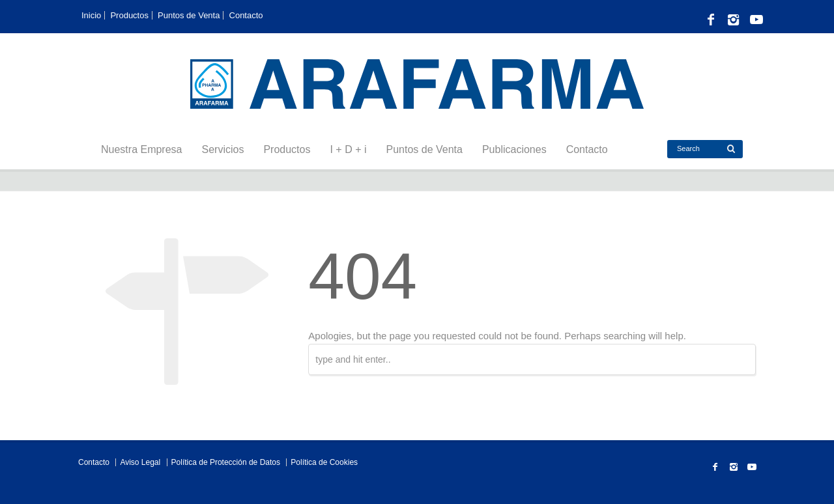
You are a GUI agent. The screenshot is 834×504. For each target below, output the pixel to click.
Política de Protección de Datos (226, 462)
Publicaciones (514, 149)
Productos (129, 15)
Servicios (223, 149)
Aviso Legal (140, 462)
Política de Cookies (324, 462)
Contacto (246, 15)
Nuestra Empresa (142, 149)
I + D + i (348, 149)
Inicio (91, 15)
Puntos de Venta (189, 15)
